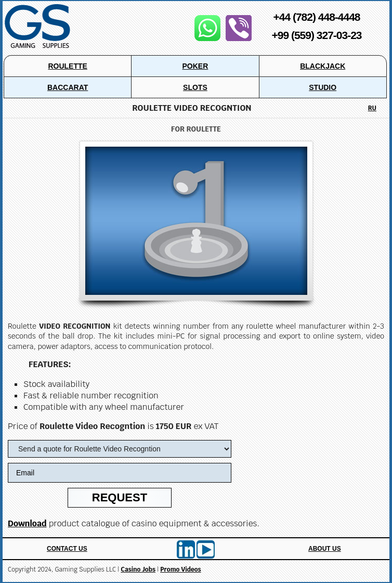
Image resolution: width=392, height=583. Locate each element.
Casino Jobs (138, 569)
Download (27, 523)
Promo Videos (180, 569)
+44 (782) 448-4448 (316, 17)
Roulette (67, 66)
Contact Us (67, 549)
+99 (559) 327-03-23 (316, 35)
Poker (195, 66)
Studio (323, 87)
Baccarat (68, 87)
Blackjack (323, 66)
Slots (195, 87)
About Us (325, 549)
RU (372, 108)
